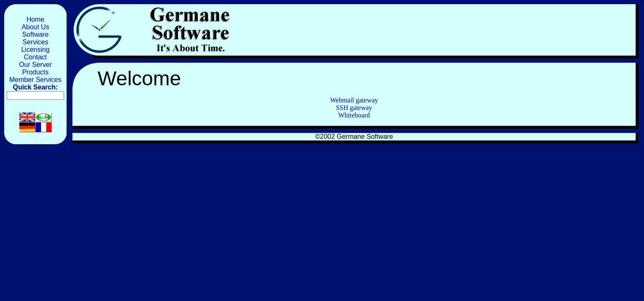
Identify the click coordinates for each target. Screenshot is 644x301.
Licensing (36, 50)
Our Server (35, 65)
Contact (35, 57)
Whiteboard (354, 115)
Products (35, 72)
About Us (36, 27)
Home (35, 19)
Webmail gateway (354, 100)
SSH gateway (354, 108)
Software (35, 34)
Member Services (35, 80)
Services (35, 42)
